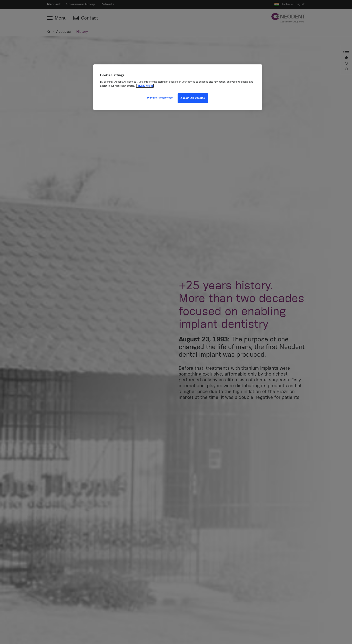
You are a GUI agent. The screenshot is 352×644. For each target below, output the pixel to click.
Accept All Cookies (193, 98)
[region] (178, 87)
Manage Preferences (160, 98)
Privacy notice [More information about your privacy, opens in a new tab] (145, 86)
